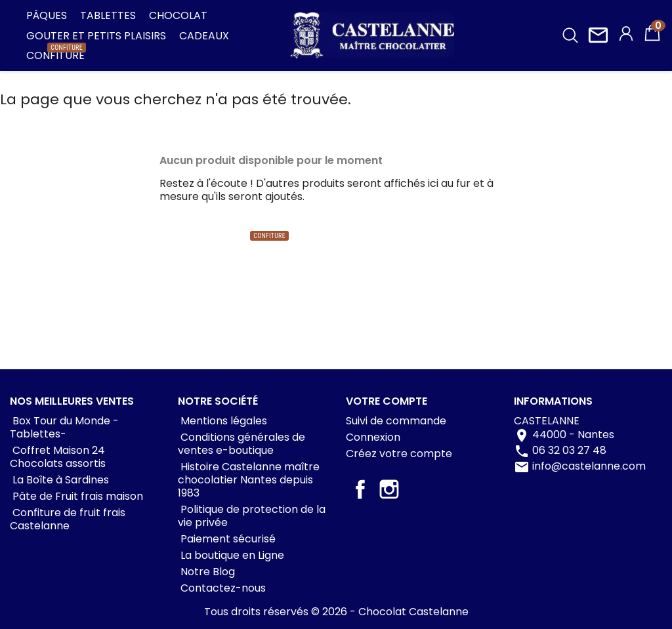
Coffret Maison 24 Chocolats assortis (58, 457)
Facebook (360, 489)
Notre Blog (206, 572)
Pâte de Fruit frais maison (76, 496)
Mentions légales (222, 421)
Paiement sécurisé (227, 539)
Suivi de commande (396, 421)
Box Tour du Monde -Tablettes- (64, 427)
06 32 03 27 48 (569, 450)
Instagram (389, 489)
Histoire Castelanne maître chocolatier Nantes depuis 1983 (249, 480)
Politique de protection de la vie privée (252, 516)
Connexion (373, 437)
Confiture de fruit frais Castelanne (68, 519)
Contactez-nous (222, 588)
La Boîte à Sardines (59, 480)
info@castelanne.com (589, 466)
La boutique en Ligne (231, 555)
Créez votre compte (399, 454)
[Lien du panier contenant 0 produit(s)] (652, 39)
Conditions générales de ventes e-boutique (241, 444)
